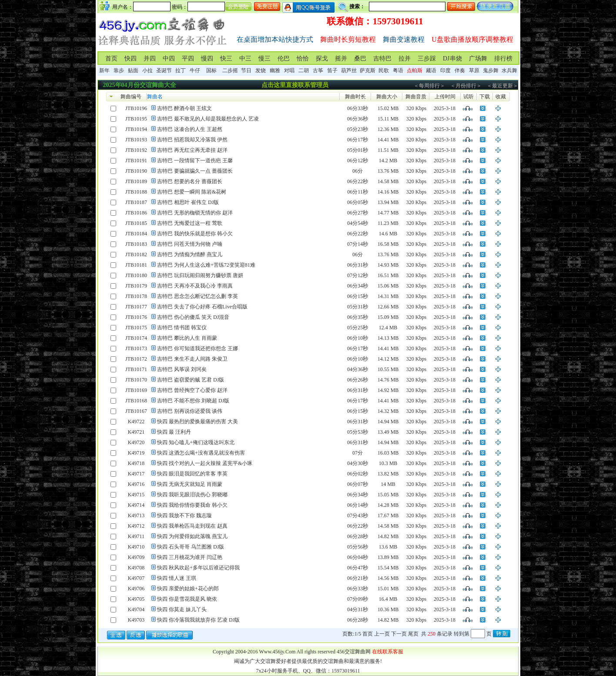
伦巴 (284, 59)
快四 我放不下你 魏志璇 (184, 515)
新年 (104, 70)
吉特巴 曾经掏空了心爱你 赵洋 (192, 390)
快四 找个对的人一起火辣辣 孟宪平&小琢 (205, 463)
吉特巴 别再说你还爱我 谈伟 (190, 411)
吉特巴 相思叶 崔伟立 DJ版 (188, 202)
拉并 (405, 59)
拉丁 (181, 70)
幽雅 (275, 70)
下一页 (399, 634)
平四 (188, 59)
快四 (131, 59)
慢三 (264, 59)
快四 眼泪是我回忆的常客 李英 (192, 474)
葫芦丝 (349, 70)
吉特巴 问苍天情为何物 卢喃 (190, 244)
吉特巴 (382, 59)
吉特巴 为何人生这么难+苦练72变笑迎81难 (206, 265)
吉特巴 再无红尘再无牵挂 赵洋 (192, 150)
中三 (245, 59)
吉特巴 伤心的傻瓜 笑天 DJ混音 (193, 317)
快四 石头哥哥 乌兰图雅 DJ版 (191, 547)
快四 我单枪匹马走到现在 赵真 (192, 526)
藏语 (431, 70)
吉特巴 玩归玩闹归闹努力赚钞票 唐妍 (200, 275)
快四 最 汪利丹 (174, 432)
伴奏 (460, 70)
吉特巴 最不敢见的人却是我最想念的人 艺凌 (208, 119)
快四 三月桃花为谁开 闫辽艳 (190, 557)
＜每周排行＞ (429, 86)
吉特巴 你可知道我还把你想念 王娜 (198, 348)
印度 (445, 70)
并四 (150, 59)
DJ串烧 (452, 59)
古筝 (318, 70)
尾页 (413, 634)
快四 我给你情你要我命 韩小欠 (192, 505)
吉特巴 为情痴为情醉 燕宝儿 (190, 254)
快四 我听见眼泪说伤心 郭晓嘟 (192, 495)
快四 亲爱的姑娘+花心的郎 (188, 589)
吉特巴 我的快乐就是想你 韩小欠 (195, 234)
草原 (474, 70)
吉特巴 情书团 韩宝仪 (182, 328)
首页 (111, 59)
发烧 (261, 70)
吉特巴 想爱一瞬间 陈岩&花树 (192, 192)
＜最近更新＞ (502, 86)
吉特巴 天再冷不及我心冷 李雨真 (195, 286)
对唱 (289, 70)
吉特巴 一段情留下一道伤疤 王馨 (195, 161)
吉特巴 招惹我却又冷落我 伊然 (192, 140)
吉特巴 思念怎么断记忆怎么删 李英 (198, 296)
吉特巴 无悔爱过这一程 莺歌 (190, 223)
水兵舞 (509, 70)
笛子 (332, 70)
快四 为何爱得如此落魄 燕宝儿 (192, 536)
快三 (226, 59)
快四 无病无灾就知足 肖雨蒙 (190, 484)
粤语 (398, 70)
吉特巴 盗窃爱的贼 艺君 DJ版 (191, 380)
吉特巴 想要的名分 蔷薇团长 (190, 181)
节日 (246, 70)
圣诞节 (164, 70)
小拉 (147, 70)
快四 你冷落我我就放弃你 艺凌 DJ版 (198, 620)
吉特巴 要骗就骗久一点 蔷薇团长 (195, 171)
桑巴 (360, 59)
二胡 (304, 70)
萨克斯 (368, 70)
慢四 (207, 59)
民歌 (384, 70)
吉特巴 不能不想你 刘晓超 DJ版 (193, 401)
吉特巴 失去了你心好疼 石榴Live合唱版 (202, 307)
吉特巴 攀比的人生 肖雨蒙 (187, 338)
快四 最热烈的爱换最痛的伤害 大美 (198, 422)
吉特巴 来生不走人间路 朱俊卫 (192, 359)
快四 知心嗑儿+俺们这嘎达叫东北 (196, 442)
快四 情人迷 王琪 (177, 578)
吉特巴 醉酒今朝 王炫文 (184, 108)
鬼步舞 (491, 70)
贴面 (133, 70)
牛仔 (195, 70)
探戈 (322, 59)
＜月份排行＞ (466, 86)
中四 (169, 59)
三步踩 (427, 59)
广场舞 (478, 59)
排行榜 (503, 59)
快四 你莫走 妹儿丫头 (182, 609)
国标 (211, 70)
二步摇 (230, 70)
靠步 (119, 70)
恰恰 (303, 59)
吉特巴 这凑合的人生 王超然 (190, 129)
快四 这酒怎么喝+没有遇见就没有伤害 (201, 453)
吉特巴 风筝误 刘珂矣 (182, 369)
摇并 (341, 59)
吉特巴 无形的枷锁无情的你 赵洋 (195, 213)
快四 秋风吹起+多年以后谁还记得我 (198, 568)
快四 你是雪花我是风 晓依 (187, 599)
